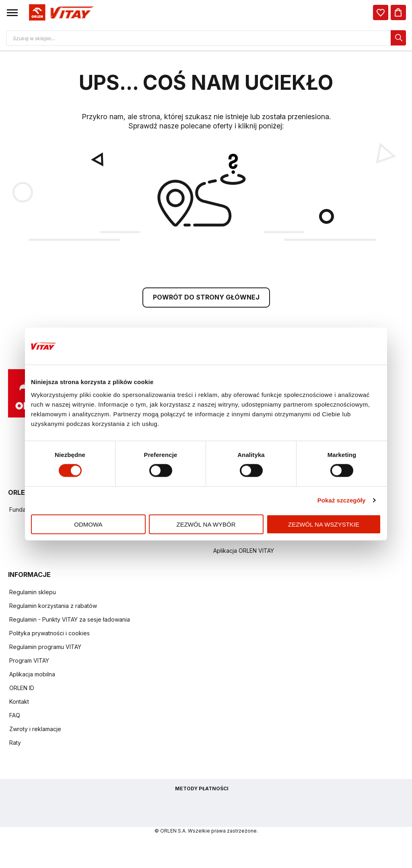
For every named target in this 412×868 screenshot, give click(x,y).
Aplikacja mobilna (32, 675)
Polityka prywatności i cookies (49, 634)
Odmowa (88, 524)
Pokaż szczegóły (342, 500)
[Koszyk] (398, 12)
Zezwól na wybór (206, 524)
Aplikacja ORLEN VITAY (244, 552)
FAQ (15, 716)
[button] (12, 12)
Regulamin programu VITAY (45, 648)
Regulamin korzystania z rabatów (53, 607)
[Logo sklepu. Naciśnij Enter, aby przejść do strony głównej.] (60, 13)
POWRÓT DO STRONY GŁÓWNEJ (206, 298)
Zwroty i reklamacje (35, 730)
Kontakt (19, 703)
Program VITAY (29, 662)
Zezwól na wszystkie (324, 524)
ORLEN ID (22, 689)
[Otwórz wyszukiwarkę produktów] (206, 38)
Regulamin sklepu (33, 593)
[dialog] (381, 12)
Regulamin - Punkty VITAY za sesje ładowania (70, 621)
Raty (15, 744)
